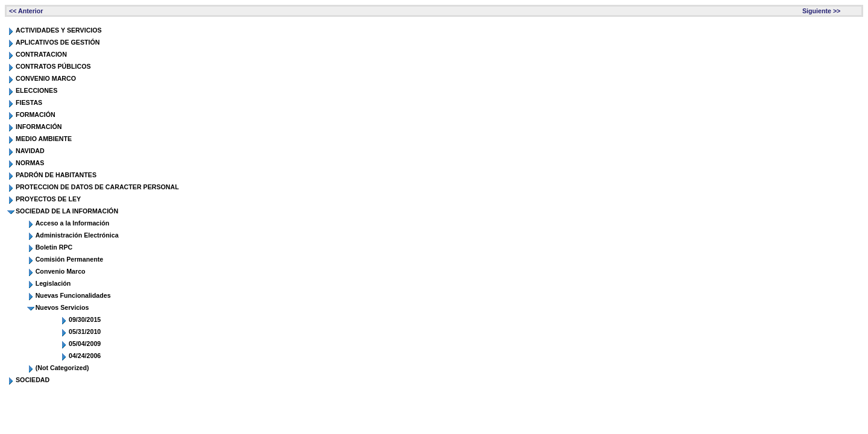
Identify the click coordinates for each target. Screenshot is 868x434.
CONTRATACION (41, 54)
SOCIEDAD (33, 380)
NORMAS (30, 163)
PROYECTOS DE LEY (48, 199)
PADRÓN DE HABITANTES (56, 175)
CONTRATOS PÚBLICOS (53, 66)
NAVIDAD (30, 151)
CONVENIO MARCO (46, 78)
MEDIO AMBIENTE (44, 139)
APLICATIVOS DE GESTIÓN (58, 42)
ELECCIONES (36, 90)
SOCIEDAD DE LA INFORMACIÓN (67, 211)
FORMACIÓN (36, 115)
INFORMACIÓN (39, 127)
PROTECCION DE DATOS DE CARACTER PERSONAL (97, 187)
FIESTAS (29, 102)
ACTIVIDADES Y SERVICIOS (59, 30)
